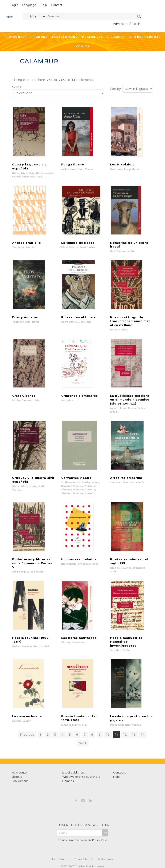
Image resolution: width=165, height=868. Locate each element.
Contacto (120, 768)
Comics (82, 46)
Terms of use (58, 855)
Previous (27, 730)
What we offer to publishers (81, 772)
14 (143, 730)
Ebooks (41, 37)
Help (116, 772)
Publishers (92, 37)
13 (134, 730)
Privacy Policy (100, 836)
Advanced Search (127, 24)
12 (125, 730)
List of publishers (73, 768)
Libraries (116, 37)
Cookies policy (106, 855)
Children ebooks (145, 37)
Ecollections (65, 37)
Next (83, 739)
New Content (17, 37)
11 (116, 730)
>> (105, 829)
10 (108, 730)
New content (21, 768)
